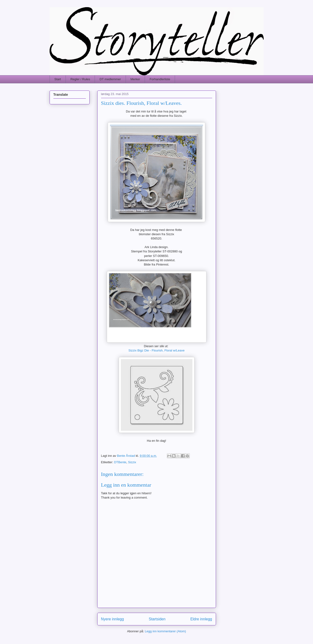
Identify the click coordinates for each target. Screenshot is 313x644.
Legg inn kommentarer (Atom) (165, 631)
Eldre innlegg (201, 619)
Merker (135, 79)
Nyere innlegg (113, 619)
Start (58, 79)
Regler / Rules (80, 79)
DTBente (120, 462)
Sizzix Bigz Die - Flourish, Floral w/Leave (157, 350)
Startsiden (157, 619)
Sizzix (132, 462)
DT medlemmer (110, 79)
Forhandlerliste (160, 79)
